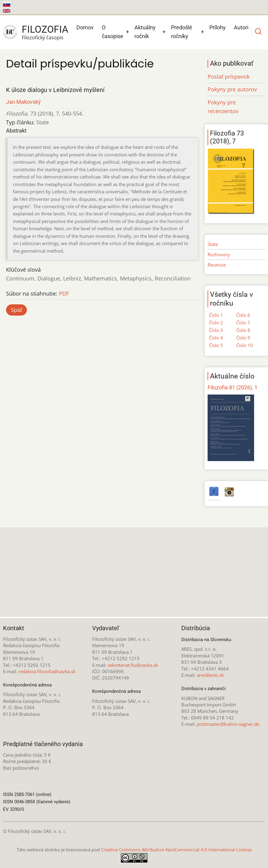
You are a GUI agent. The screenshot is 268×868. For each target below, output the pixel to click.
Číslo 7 (243, 323)
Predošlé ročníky (182, 32)
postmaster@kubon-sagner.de (228, 724)
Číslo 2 (216, 323)
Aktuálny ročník (145, 32)
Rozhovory (219, 254)
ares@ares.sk (210, 675)
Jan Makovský (23, 102)
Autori (241, 27)
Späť (16, 310)
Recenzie (217, 265)
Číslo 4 (216, 338)
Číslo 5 (216, 345)
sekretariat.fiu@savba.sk (133, 665)
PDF (64, 293)
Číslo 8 (243, 330)
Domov (85, 27)
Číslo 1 (216, 315)
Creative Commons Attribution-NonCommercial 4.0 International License (176, 850)
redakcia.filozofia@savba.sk (47, 671)
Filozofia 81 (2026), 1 (232, 387)
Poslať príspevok (229, 77)
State (213, 244)
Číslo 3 (216, 330)
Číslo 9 (243, 338)
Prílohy (218, 27)
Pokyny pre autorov (232, 89)
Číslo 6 (243, 315)
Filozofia (45, 29)
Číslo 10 (245, 345)
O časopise (113, 32)
